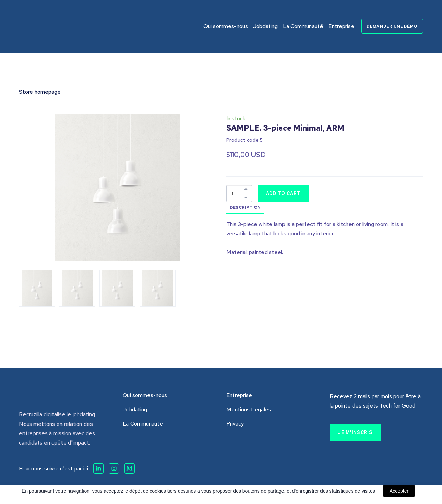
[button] (392, 26)
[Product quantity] (237, 193)
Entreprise (341, 26)
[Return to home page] (56, 26)
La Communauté (303, 26)
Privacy (235, 424)
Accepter (399, 491)
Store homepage (40, 92)
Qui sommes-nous (226, 26)
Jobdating (265, 26)
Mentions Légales (249, 409)
